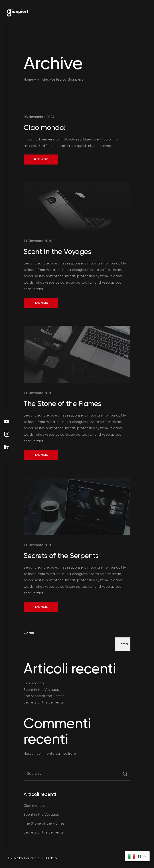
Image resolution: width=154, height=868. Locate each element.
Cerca (29, 633)
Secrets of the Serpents (61, 556)
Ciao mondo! (45, 128)
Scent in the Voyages (57, 252)
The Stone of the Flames (62, 404)
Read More (41, 159)
